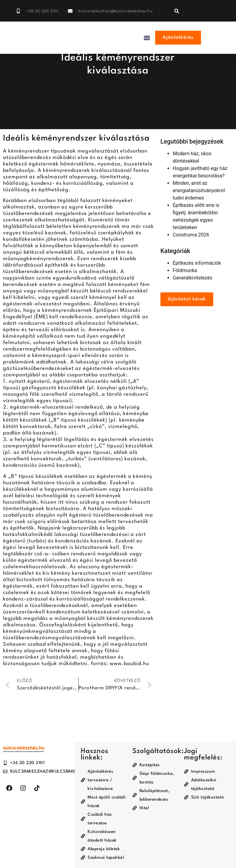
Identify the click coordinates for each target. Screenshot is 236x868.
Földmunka (185, 270)
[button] (177, 11)
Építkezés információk (197, 263)
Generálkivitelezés (193, 278)
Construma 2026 (191, 235)
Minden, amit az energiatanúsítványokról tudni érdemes (199, 190)
